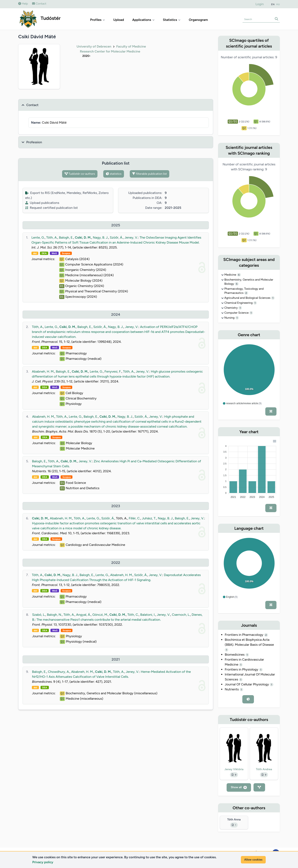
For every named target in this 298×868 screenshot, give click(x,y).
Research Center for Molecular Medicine (110, 51)
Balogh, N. (54, 615)
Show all (239, 787)
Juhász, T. (149, 518)
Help (23, 4)
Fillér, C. (135, 518)
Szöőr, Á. (116, 237)
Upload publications (42, 203)
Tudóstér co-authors (80, 174)
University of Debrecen (94, 46)
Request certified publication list (52, 208)
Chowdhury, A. (59, 672)
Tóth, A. (52, 237)
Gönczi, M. (100, 615)
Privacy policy (43, 862)
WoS (54, 253)
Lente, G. (38, 237)
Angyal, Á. (84, 615)
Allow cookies (253, 860)
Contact (39, 4)
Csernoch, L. (181, 615)
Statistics (172, 20)
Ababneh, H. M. (43, 371)
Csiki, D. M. (83, 237)
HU (278, 4)
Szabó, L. (39, 615)
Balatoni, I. (148, 615)
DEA (44, 253)
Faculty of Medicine (131, 46)
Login (260, 4)
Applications (143, 20)
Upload (119, 20)
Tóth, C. (133, 615)
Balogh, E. (66, 237)
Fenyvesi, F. (113, 371)
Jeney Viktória (234, 769)
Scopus (66, 253)
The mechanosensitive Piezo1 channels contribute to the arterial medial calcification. (99, 620)
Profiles (98, 20)
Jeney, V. (131, 237)
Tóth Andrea (264, 769)
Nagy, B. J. (100, 237)
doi (35, 253)
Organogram (198, 20)
